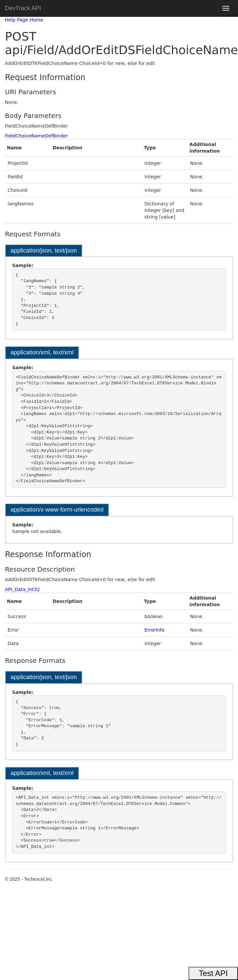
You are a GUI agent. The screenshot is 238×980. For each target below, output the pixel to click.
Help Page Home (24, 20)
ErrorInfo (154, 630)
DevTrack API (23, 8)
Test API (213, 973)
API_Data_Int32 (22, 589)
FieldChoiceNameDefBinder (36, 136)
